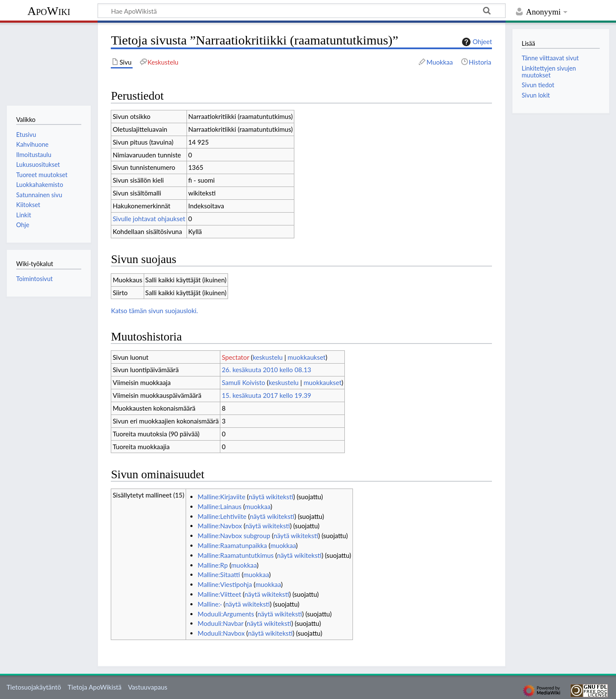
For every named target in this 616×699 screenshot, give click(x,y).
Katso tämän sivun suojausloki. (154, 311)
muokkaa (258, 506)
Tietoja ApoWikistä (95, 687)
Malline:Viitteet (219, 594)
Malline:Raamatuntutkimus (236, 555)
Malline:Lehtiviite (222, 516)
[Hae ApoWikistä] (302, 11)
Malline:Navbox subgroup (234, 536)
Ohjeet (476, 42)
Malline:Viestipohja (225, 584)
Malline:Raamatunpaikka (232, 545)
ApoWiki (49, 11)
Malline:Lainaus (220, 506)
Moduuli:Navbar (221, 623)
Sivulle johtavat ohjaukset (149, 219)
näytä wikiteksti (271, 497)
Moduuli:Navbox (221, 633)
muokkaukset (307, 357)
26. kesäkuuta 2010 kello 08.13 (266, 370)
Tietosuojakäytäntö (34, 687)
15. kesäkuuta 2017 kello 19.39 (266, 395)
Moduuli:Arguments (226, 614)
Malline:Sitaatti (219, 575)
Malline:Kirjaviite (221, 497)
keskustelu (268, 357)
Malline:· (210, 604)
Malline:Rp (213, 565)
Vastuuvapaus (148, 687)
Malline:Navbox (220, 526)
